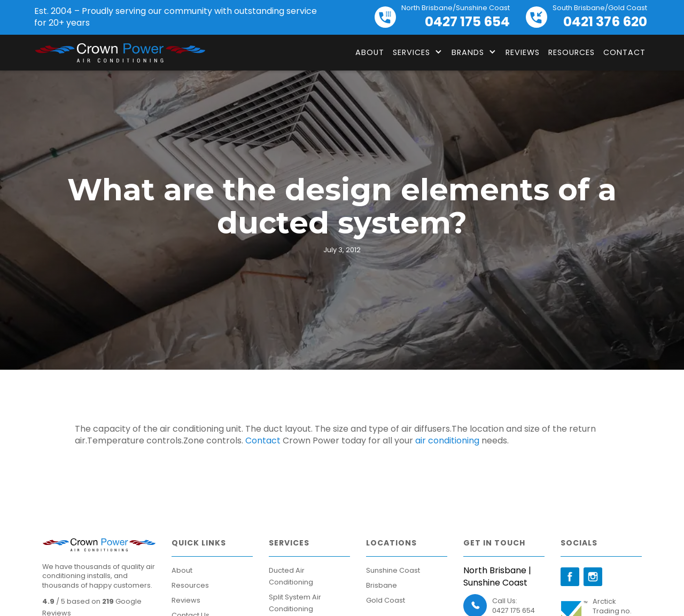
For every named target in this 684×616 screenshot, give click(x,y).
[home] (120, 53)
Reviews (523, 52)
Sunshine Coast (393, 570)
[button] (418, 52)
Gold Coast (386, 600)
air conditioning (447, 440)
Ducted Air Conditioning (291, 576)
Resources (572, 52)
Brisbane (382, 585)
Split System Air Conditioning (295, 603)
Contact (624, 52)
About (370, 52)
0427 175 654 (514, 610)
